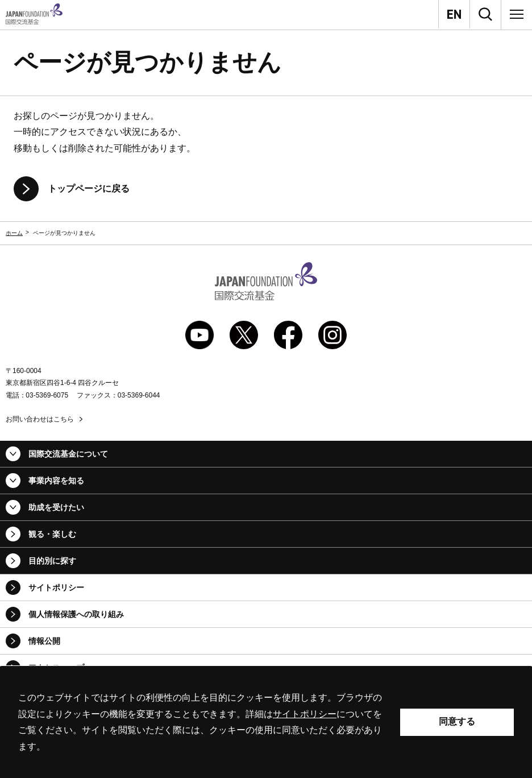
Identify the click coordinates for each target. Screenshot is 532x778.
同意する (457, 721)
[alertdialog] (266, 722)
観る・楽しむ (52, 534)
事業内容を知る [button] (56, 481)
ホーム (14, 233)
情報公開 (44, 641)
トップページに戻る (89, 189)
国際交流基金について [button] (68, 454)
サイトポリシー (56, 587)
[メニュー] (517, 14)
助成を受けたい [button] (56, 507)
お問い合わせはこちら (40, 419)
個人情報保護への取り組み (76, 614)
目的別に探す (52, 561)
